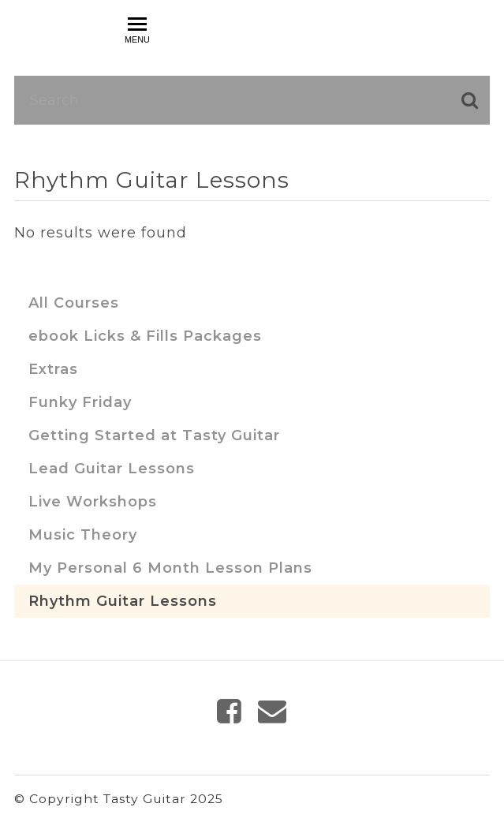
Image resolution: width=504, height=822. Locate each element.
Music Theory (83, 535)
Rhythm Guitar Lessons (123, 601)
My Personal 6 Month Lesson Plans (170, 568)
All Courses (74, 303)
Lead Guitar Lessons (112, 469)
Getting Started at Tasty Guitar (154, 435)
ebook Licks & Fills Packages (145, 336)
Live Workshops (93, 502)
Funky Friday (80, 402)
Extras (53, 369)
